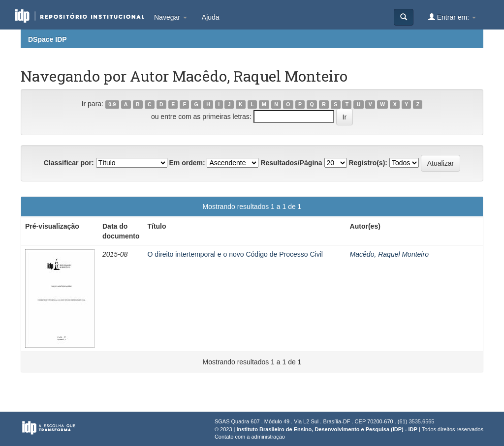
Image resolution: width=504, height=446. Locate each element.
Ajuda (211, 17)
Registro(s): (368, 163)
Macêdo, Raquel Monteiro (389, 254)
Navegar (171, 17)
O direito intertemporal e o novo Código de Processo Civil (235, 254)
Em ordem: (187, 163)
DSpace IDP (47, 39)
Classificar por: (69, 163)
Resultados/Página (291, 163)
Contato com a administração (250, 437)
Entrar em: (452, 17)
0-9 (112, 104)
